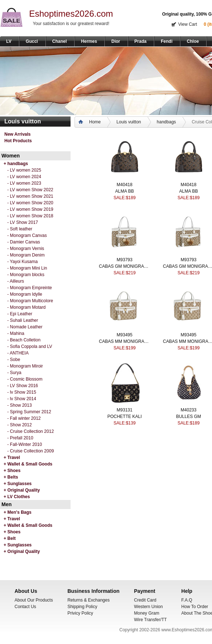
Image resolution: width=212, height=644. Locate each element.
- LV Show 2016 (23, 386)
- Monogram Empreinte (30, 288)
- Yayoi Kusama (23, 262)
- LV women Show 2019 (30, 209)
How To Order (195, 607)
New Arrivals (17, 134)
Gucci (32, 41)
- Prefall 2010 (20, 438)
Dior (116, 41)
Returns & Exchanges (88, 600)
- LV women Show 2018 (30, 216)
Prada (141, 41)
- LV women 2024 (24, 177)
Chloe (193, 41)
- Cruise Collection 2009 (31, 451)
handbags (166, 122)
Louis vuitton (129, 122)
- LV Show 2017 (23, 222)
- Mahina (16, 333)
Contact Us (25, 607)
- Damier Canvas (24, 242)
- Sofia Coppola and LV (30, 346)
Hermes (89, 41)
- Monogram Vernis (26, 249)
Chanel (60, 41)
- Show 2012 (19, 425)
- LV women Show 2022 (30, 190)
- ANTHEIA (18, 353)
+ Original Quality (22, 490)
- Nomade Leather (25, 327)
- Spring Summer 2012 (29, 412)
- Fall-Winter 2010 (25, 444)
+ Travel (12, 458)
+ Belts (11, 477)
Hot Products (18, 141)
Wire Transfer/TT (151, 620)
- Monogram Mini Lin (27, 268)
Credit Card (145, 600)
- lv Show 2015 (22, 392)
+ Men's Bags (18, 512)
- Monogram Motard (26, 307)
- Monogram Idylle (25, 294)
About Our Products (34, 600)
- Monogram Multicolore (30, 301)
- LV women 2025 (24, 170)
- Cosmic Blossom (25, 379)
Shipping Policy (82, 607)
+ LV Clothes (17, 497)
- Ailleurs (16, 281)
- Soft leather (20, 229)
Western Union (149, 607)
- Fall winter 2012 (24, 418)
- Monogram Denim (26, 255)
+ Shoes (12, 471)
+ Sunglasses (18, 484)
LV (9, 41)
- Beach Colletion (24, 340)
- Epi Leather (20, 314)
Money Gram (147, 613)
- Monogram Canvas (27, 235)
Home (95, 122)
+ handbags (16, 164)
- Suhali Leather (23, 320)
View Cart (188, 24)
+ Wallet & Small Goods (28, 464)
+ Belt (10, 538)
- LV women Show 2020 (30, 203)
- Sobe (14, 360)
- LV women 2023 (24, 183)
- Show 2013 (19, 405)
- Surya (14, 373)
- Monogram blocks (26, 275)
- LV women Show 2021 (30, 196)
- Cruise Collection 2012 (31, 431)
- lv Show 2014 (22, 399)
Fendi (167, 41)
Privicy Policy (80, 613)
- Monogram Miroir (25, 366)
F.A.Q (187, 600)
